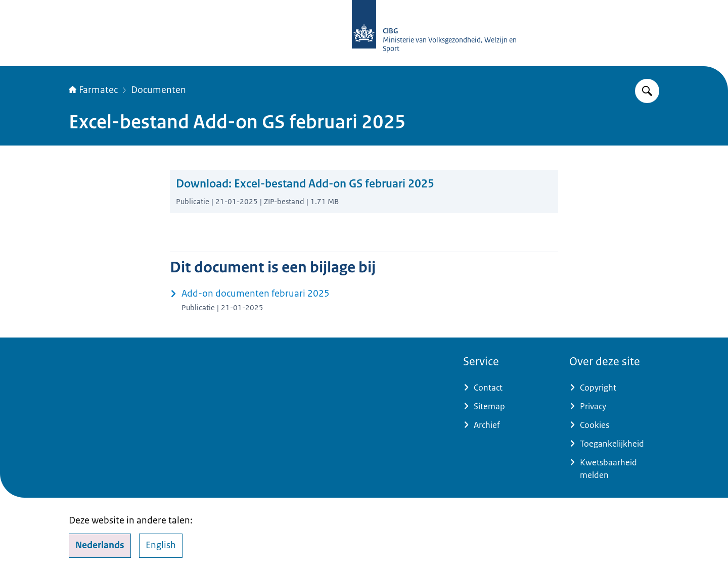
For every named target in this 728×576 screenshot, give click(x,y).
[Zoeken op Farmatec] (647, 91)
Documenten (158, 90)
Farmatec (93, 90)
